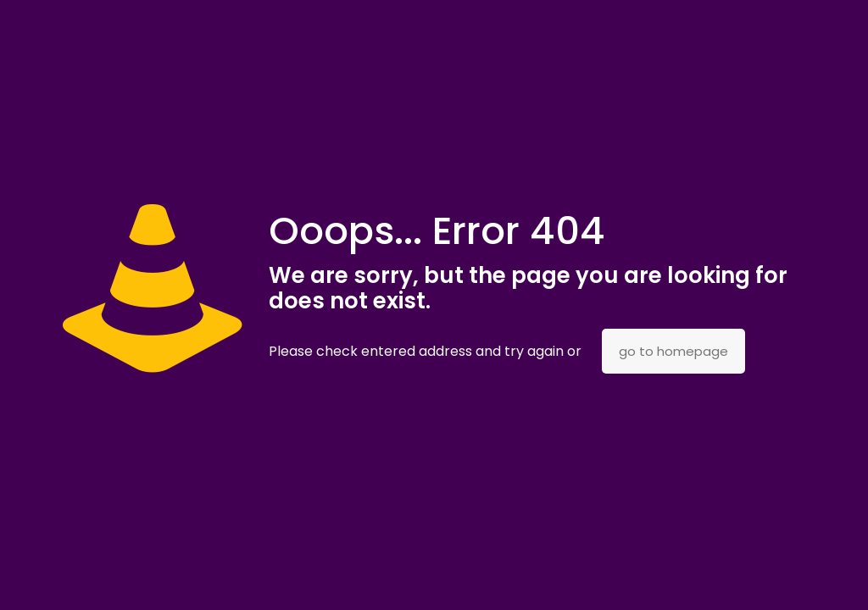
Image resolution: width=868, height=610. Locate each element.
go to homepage (673, 351)
